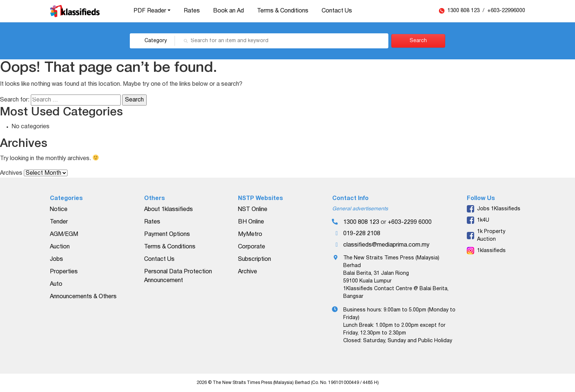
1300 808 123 (464, 11)
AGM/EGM (64, 234)
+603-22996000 (506, 11)
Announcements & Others (83, 297)
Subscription (254, 259)
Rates (192, 11)
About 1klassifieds (169, 210)
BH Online (251, 222)
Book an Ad (228, 11)
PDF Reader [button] (150, 11)
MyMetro (250, 234)
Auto (56, 284)
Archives (11, 173)
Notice (59, 210)
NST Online (253, 210)
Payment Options (167, 234)
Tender (59, 222)
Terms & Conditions (283, 11)
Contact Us (337, 11)
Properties (64, 272)
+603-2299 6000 (410, 222)
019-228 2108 (362, 234)
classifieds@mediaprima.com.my (386, 245)
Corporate (252, 247)
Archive (248, 272)
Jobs (56, 259)
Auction (60, 247)
